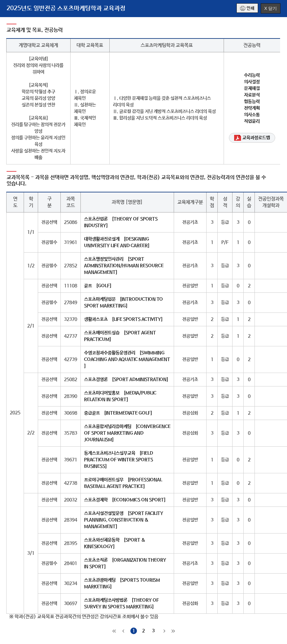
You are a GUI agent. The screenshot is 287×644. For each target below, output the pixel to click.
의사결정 (252, 82)
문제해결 (252, 88)
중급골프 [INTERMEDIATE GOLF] (118, 413)
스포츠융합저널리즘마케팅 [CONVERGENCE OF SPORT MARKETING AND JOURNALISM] (127, 433)
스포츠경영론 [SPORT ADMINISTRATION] (126, 380)
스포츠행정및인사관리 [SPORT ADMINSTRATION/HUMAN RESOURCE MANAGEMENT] (124, 266)
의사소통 (252, 115)
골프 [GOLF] (98, 286)
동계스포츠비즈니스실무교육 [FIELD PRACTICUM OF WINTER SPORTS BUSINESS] (119, 460)
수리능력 (252, 75)
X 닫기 (271, 8)
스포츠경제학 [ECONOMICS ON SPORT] (125, 500)
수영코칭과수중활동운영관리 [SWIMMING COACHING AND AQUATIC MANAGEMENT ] (127, 359)
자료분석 (252, 95)
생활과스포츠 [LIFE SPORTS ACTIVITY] (123, 319)
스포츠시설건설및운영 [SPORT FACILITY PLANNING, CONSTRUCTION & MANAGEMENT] (124, 520)
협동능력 (252, 102)
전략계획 (252, 108)
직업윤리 (252, 121)
